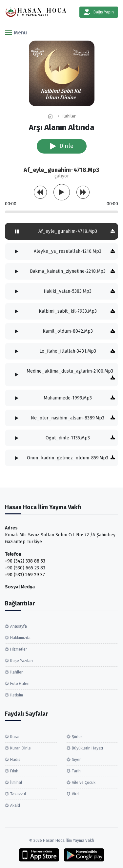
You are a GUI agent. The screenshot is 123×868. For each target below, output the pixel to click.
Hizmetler (19, 649)
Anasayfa (19, 626)
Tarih (76, 771)
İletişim (17, 695)
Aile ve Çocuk (84, 783)
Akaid (15, 805)
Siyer (76, 760)
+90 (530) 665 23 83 (25, 568)
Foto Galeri (20, 684)
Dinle (62, 146)
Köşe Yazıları (21, 661)
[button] (16, 32)
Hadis (15, 760)
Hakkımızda (20, 638)
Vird (75, 794)
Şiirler (77, 737)
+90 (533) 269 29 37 (25, 575)
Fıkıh (14, 771)
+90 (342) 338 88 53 (25, 561)
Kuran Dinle (20, 748)
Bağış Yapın (99, 12)
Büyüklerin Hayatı (87, 748)
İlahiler (69, 116)
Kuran (15, 737)
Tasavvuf (18, 794)
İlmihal (16, 783)
